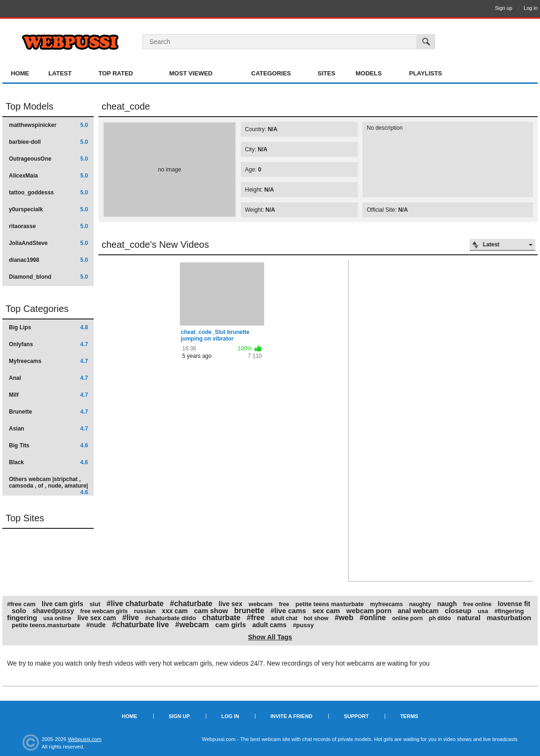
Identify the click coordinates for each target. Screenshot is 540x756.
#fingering (509, 611)
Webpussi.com (85, 739)
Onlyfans (48, 344)
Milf (48, 395)
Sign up (504, 8)
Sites (326, 73)
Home (20, 73)
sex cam (326, 611)
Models (369, 73)
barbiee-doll (48, 142)
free (284, 604)
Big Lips (48, 327)
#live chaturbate (135, 604)
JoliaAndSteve (48, 243)
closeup (458, 611)
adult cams (270, 625)
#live (131, 618)
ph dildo (440, 618)
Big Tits (48, 445)
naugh (447, 604)
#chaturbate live (141, 625)
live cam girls (63, 604)
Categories (271, 73)
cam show (211, 611)
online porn (407, 618)
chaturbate (222, 618)
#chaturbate (191, 604)
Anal (48, 378)
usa (483, 611)
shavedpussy (53, 611)
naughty (420, 604)
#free (256, 618)
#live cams (288, 611)
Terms (409, 716)
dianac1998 (48, 260)
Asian (48, 429)
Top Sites (25, 518)
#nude (96, 625)
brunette (249, 611)
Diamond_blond (48, 277)
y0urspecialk (48, 209)
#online (373, 618)
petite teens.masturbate (46, 625)
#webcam (192, 625)
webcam (261, 604)
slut (95, 604)
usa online (57, 618)
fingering (22, 618)
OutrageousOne (48, 159)
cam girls (230, 625)
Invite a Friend (291, 716)
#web (344, 618)
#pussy (303, 625)
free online (477, 604)
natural (469, 618)
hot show (316, 618)
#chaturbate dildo (170, 618)
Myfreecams (48, 361)
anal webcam (418, 611)
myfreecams (386, 604)
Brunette (48, 412)
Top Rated (116, 73)
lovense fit (514, 604)
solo (19, 611)
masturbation (509, 618)
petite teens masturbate (330, 604)
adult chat (284, 618)
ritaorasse (48, 226)
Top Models (30, 106)
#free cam (21, 604)
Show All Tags (270, 637)
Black (48, 462)
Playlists (425, 73)
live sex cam (97, 618)
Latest (60, 73)
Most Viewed (191, 73)
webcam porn (369, 611)
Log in (531, 8)
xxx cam (175, 611)
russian (145, 611)
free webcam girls (104, 611)
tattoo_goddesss (48, 193)
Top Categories (37, 309)
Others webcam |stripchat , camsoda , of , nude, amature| (48, 485)
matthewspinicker (48, 125)
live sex (231, 604)
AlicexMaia (48, 176)
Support (356, 716)
